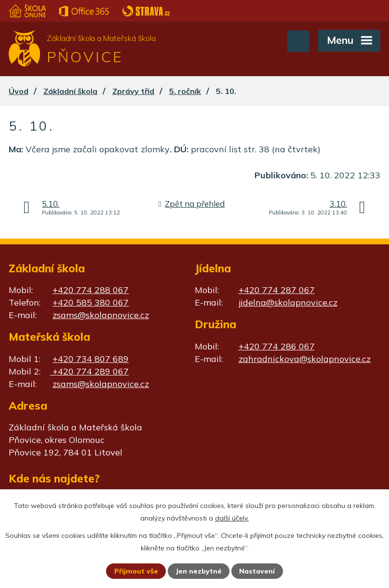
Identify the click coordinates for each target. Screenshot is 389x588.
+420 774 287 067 (277, 290)
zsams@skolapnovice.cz (101, 315)
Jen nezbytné (199, 571)
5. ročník (185, 91)
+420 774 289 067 (89, 371)
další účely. (232, 518)
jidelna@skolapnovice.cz (288, 302)
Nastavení (257, 571)
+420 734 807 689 (91, 359)
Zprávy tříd (133, 91)
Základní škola (70, 91)
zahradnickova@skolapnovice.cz (305, 359)
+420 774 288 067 (91, 290)
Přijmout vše (136, 571)
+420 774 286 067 (277, 346)
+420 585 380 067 (91, 302)
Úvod (19, 91)
